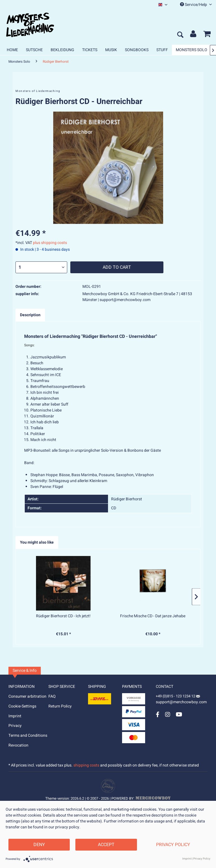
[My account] (193, 35)
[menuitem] (163, 5)
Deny (39, 845)
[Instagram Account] (168, 714)
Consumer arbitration (27, 696)
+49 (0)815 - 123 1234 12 (176, 696)
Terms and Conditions (28, 735)
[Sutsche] (34, 50)
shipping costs (86, 765)
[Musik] (111, 50)
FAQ (52, 696)
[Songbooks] (137, 50)
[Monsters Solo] (192, 50)
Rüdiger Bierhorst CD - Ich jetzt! (63, 616)
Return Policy (60, 706)
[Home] (12, 50)
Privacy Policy (173, 845)
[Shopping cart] (207, 35)
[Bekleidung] (62, 50)
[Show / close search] (180, 35)
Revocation (18, 745)
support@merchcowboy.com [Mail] (181, 700)
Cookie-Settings (22, 706)
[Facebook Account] (158, 714)
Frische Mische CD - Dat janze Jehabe (153, 616)
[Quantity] (41, 267)
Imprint (15, 716)
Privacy (15, 726)
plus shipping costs (50, 243)
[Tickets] (90, 50)
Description (30, 315)
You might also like (37, 542)
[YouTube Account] (179, 714)
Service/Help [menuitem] (196, 5)
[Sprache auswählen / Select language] (163, 5)
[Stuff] (162, 50)
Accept (106, 845)
